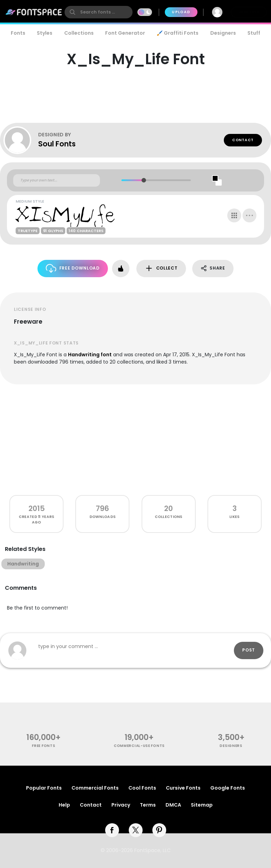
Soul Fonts (57, 144)
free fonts (44, 746)
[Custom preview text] (57, 180)
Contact (243, 140)
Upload (181, 12)
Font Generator (125, 33)
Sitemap (202, 805)
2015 (37, 508)
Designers (223, 33)
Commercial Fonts (95, 788)
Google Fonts (228, 788)
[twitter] (136, 830)
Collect (161, 268)
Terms (148, 805)
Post (249, 650)
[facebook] (112, 830)
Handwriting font (90, 355)
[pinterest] (159, 830)
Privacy (121, 805)
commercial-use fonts (139, 746)
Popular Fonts (44, 788)
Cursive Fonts (183, 788)
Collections (79, 33)
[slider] (143, 180)
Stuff (254, 33)
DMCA (173, 805)
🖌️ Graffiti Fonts (178, 33)
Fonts (18, 33)
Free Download (73, 268)
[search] (99, 12)
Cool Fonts (142, 788)
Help (64, 805)
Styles (45, 33)
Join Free (249, 12)
